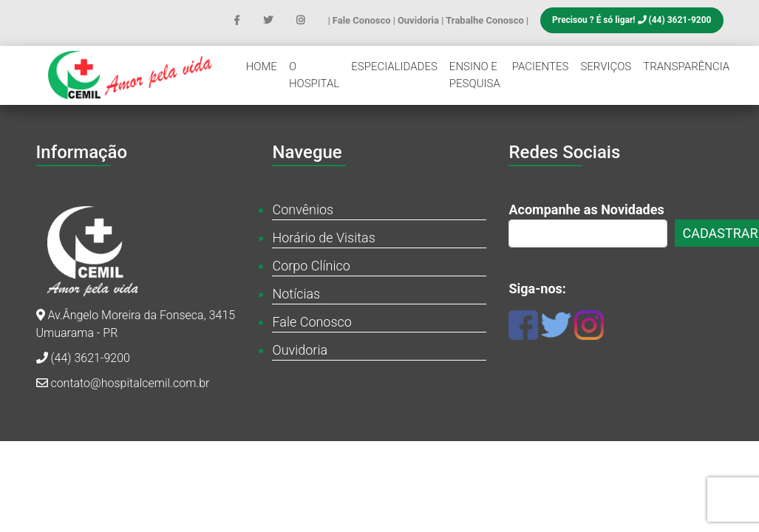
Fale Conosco (363, 20)
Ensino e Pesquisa (475, 75)
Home (262, 66)
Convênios (303, 209)
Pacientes (541, 66)
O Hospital (314, 75)
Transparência (686, 66)
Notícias (296, 294)
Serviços (606, 66)
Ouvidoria (419, 20)
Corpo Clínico (311, 266)
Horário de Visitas (323, 238)
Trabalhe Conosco (486, 20)
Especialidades (394, 66)
